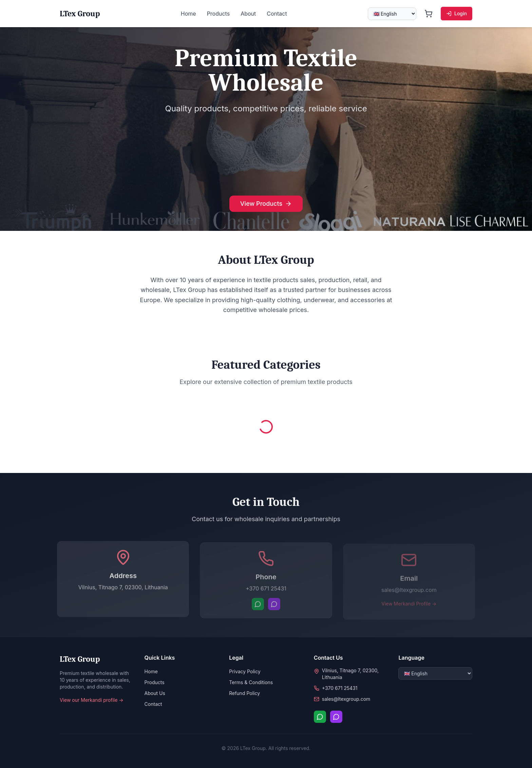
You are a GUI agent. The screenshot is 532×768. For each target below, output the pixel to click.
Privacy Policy (245, 671)
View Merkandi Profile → (409, 606)
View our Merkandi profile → (92, 700)
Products (218, 14)
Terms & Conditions (251, 682)
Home (188, 14)
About (248, 14)
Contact (277, 14)
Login (457, 13)
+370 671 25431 (266, 590)
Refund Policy (244, 693)
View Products (266, 204)
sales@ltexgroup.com (409, 592)
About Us (155, 693)
